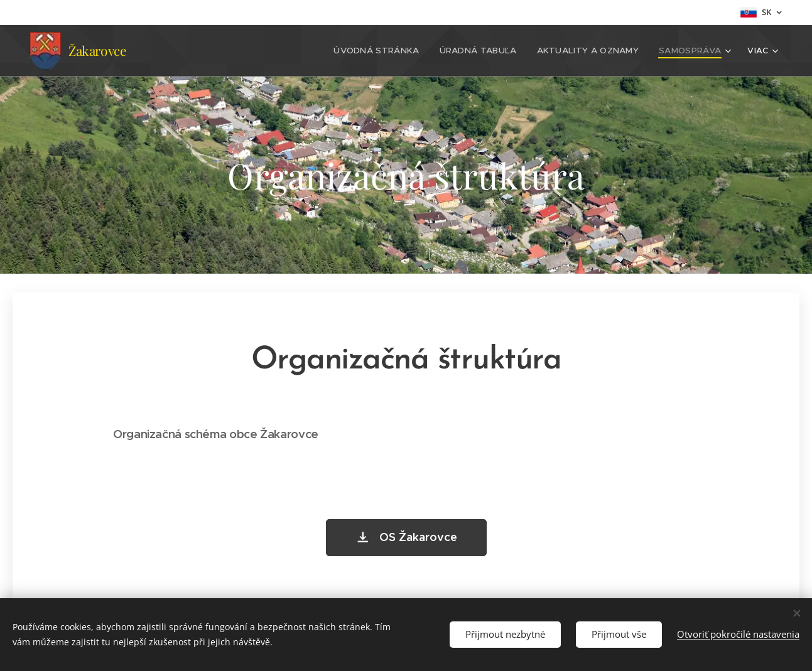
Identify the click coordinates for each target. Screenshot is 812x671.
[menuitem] (219, 51)
